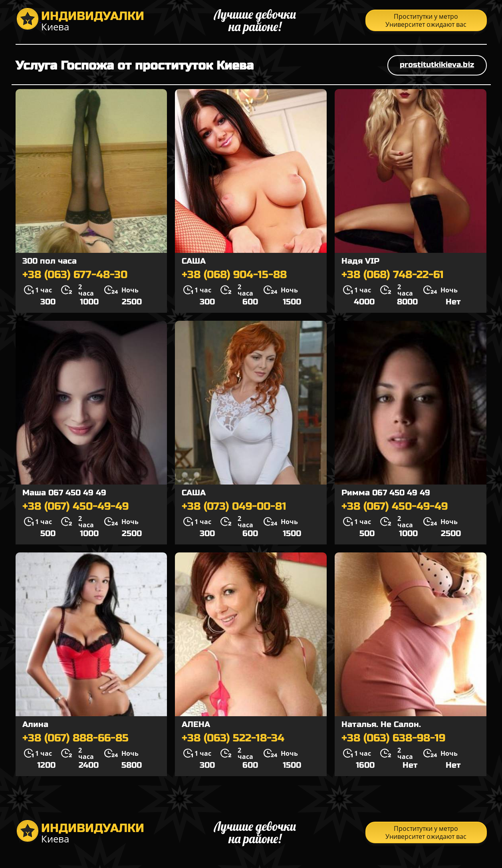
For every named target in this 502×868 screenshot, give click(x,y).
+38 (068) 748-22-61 (393, 275)
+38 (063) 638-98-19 (393, 738)
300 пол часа (50, 261)
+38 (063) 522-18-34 (233, 738)
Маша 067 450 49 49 (64, 493)
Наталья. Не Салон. (381, 724)
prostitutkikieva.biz (437, 65)
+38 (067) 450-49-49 (75, 506)
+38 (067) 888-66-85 (75, 738)
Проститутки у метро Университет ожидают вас (426, 20)
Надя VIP (360, 261)
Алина (35, 724)
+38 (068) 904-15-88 (234, 275)
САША (194, 261)
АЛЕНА (196, 724)
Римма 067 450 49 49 (386, 493)
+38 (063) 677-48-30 (75, 275)
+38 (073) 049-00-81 (234, 506)
